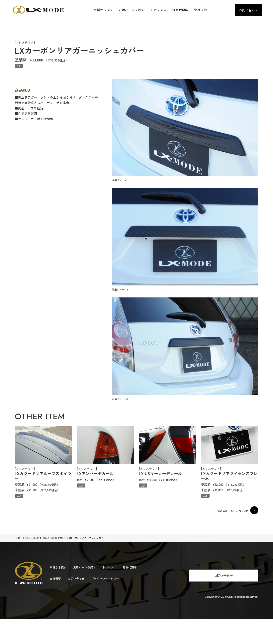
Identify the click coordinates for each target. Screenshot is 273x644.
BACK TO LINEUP (233, 511)
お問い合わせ (248, 10)
